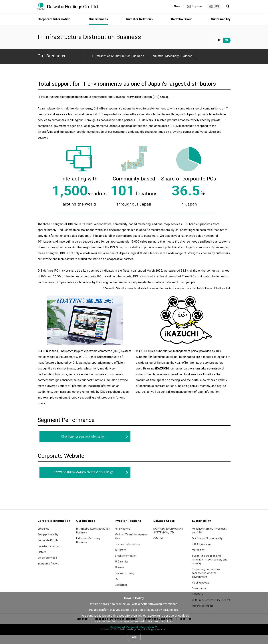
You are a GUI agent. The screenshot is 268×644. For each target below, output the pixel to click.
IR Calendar (122, 571)
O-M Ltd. (158, 547)
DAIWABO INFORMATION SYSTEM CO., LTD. (82, 481)
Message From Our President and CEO (209, 540)
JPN (216, 7)
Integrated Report (48, 573)
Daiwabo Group (182, 19)
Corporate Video (47, 567)
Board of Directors (49, 555)
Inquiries (197, 6)
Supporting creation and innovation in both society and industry (210, 569)
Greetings (43, 538)
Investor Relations (139, 19)
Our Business (59, 29)
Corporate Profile (48, 549)
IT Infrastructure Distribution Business (93, 540)
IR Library (120, 559)
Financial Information (127, 553)
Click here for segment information (83, 446)
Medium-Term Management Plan (132, 546)
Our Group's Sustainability (207, 547)
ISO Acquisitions (202, 553)
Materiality (198, 559)
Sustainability (221, 19)
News (177, 6)
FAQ (117, 588)
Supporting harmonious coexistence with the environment (206, 582)
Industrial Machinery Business (172, 65)
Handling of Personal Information (132, 627)
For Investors (123, 538)
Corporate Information (54, 19)
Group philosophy (48, 544)
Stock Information (126, 565)
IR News (120, 576)
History (42, 561)
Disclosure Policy (125, 582)
